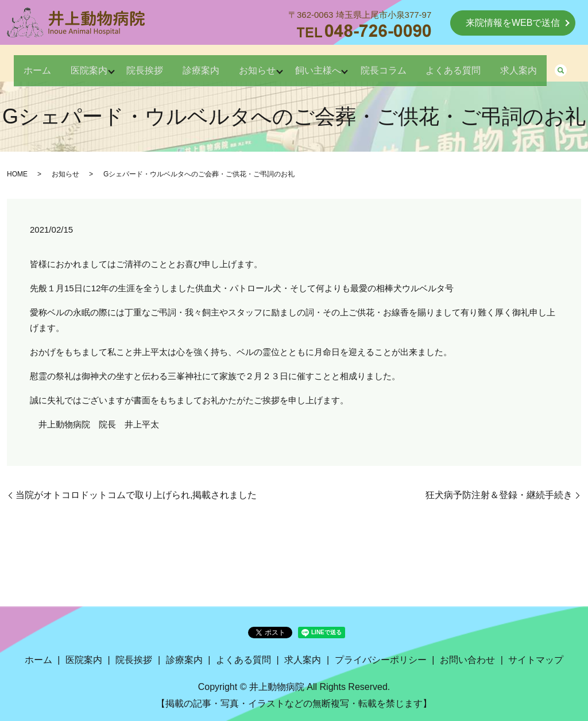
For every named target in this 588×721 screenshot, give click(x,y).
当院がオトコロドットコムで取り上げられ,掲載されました (136, 495)
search (78, 86)
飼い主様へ (349, 64)
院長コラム (423, 64)
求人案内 (32, 85)
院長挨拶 (152, 64)
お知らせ (280, 64)
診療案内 (216, 64)
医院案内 (87, 64)
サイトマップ (536, 660)
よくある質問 (501, 64)
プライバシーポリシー (381, 660)
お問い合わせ (467, 660)
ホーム (28, 64)
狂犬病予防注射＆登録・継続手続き (499, 495)
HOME (17, 174)
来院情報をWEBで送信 (513, 23)
